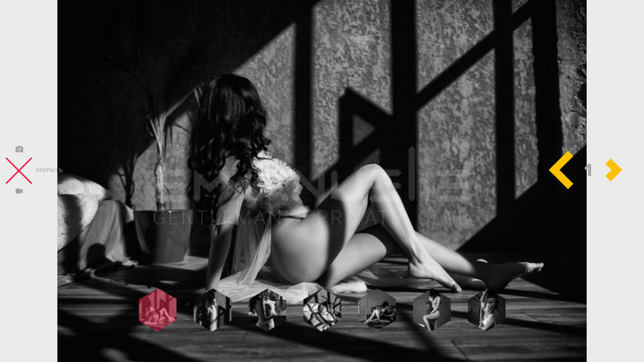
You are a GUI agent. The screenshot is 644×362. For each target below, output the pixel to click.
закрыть (34, 170)
